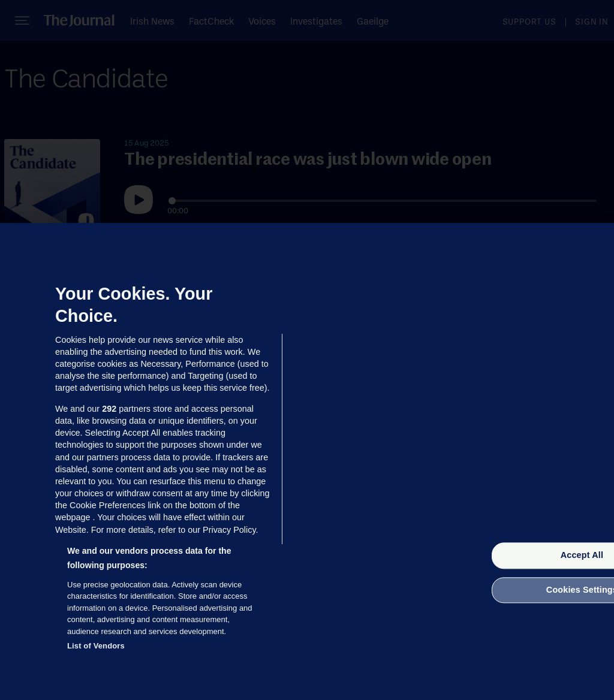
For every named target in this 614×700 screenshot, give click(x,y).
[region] (307, 461)
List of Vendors (96, 646)
